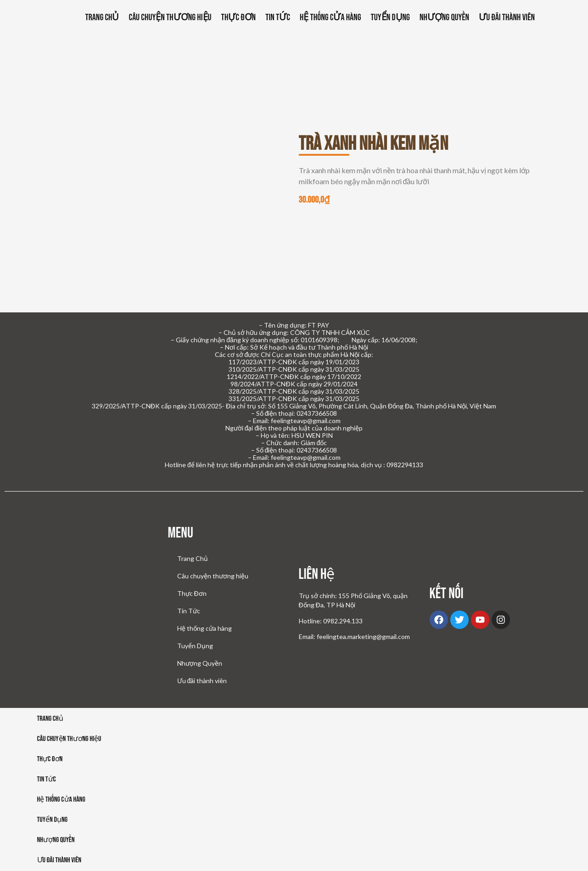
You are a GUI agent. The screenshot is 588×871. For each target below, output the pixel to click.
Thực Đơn (239, 17)
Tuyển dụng (53, 821)
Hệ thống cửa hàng (330, 17)
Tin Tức (278, 17)
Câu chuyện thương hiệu (170, 17)
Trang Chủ (102, 17)
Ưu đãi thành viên (507, 17)
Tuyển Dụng (390, 17)
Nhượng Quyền (444, 17)
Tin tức (47, 781)
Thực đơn (50, 761)
